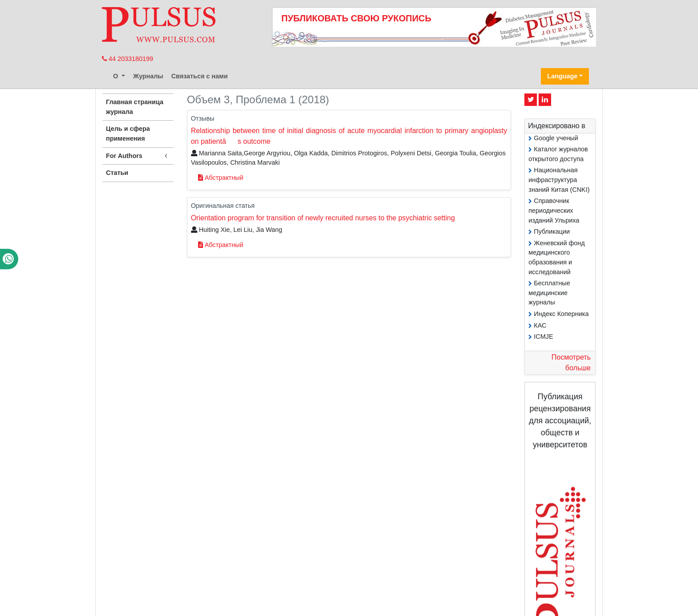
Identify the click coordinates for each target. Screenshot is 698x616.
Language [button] (562, 76)
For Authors (138, 156)
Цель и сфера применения (128, 134)
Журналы (148, 76)
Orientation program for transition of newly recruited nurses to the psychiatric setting (323, 218)
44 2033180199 (128, 59)
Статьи (117, 173)
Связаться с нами (200, 76)
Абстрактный (221, 178)
